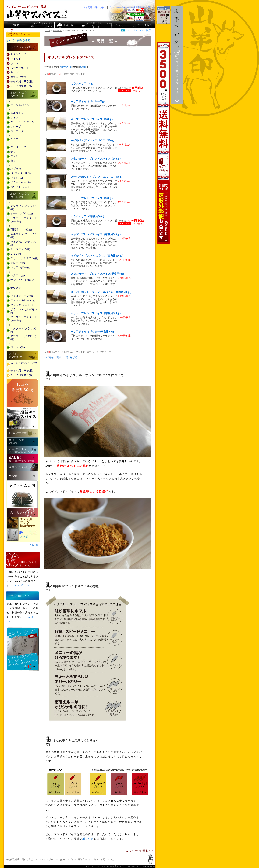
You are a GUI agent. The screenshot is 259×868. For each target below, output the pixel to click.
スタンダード (18, 54)
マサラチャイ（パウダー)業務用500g (92, 332)
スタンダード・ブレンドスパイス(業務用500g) (98, 274)
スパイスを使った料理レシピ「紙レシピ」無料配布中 (23, 535)
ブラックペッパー (21, 182)
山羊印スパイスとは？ (23, 560)
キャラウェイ (20, 249)
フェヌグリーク (22, 296)
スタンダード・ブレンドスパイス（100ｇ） (96, 159)
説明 (149, 31)
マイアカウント (135, 31)
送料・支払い (100, 7)
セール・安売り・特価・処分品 (22, 459)
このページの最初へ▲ (140, 851)
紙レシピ (88, 839)
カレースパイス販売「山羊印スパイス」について (42, 25)
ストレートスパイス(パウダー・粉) (22, 95)
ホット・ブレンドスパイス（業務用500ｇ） (96, 313)
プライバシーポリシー (46, 859)
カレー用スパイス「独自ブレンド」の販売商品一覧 (22, 47)
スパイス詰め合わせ (22, 356)
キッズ (14, 72)
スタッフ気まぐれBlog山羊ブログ (177, 55)
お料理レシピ (23, 596)
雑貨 (22, 467)
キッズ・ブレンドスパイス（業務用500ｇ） (96, 234)
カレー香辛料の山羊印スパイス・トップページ (16, 25)
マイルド (16, 59)
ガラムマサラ (18, 77)
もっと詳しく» (22, 585)
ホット (14, 63)
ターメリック (18, 147)
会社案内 (94, 859)
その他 (22, 476)
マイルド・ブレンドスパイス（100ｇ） (94, 140)
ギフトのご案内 (22, 494)
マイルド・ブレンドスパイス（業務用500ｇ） (98, 256)
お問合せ (150, 7)
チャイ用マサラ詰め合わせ (23, 523)
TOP (48, 31)
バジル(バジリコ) (21, 173)
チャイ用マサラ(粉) (22, 86)
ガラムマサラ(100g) (82, 84)
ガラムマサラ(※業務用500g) (87, 216)
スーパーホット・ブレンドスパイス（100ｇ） (98, 177)
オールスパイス (20, 105)
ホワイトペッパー (21, 187)
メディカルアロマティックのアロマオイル (22, 450)
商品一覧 (57, 31)
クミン (14, 118)
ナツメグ (16, 288)
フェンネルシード (23, 300)
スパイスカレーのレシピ (117, 25)
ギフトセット (22, 513)
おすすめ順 (65, 67)
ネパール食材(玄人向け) (22, 442)
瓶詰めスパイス (22, 418)
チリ (13, 152)
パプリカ (16, 169)
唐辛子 (14, 161)
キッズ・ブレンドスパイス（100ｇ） (92, 119)
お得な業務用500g (22, 393)
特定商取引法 (138, 7)
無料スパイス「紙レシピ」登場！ (23, 649)
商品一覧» (35, 545)
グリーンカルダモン (22, 122)
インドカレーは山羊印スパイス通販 (26, 7)
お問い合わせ (107, 859)
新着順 (83, 67)
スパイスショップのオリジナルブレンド (92, 25)
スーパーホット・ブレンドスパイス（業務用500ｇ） (102, 292)
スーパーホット (20, 68)
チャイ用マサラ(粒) (22, 81)
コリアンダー (18, 131)
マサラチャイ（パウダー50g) (88, 101)
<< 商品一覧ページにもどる (61, 357)
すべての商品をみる (19, 40)
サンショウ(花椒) (22, 280)
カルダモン (17, 113)
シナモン (16, 139)
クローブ (16, 127)
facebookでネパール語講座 (164, 15)
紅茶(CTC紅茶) (22, 433)
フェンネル (17, 178)
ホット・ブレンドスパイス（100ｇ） (92, 198)
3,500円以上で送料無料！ (163, 143)
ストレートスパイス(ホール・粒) (22, 196)
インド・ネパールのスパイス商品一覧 (67, 25)
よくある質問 (86, 7)
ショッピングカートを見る (142, 25)
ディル (14, 156)
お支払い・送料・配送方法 (73, 859)
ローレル (18, 347)
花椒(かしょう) (21, 229)
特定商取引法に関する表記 (19, 859)
